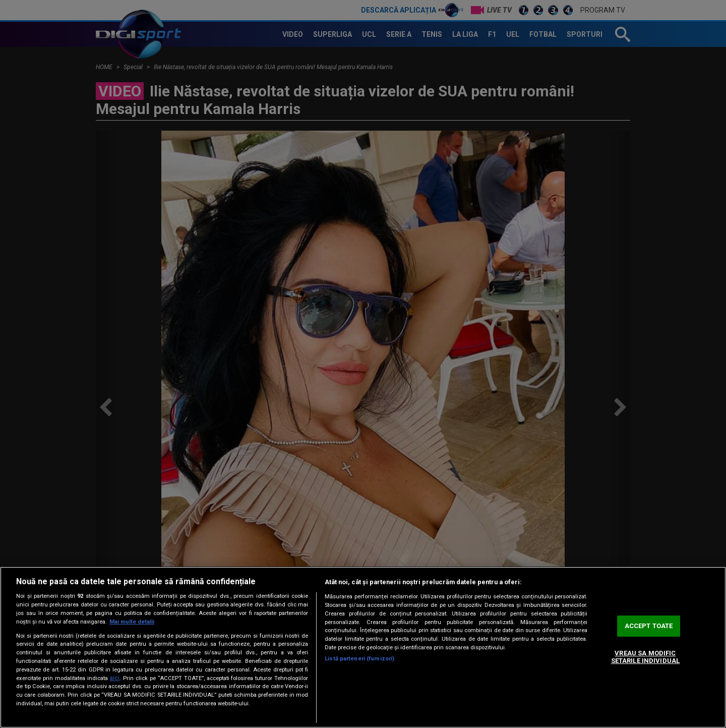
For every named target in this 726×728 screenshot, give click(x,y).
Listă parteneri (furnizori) (359, 659)
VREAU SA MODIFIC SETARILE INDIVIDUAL (645, 657)
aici (114, 678)
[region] (363, 647)
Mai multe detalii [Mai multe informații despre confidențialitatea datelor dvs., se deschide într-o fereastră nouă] (132, 622)
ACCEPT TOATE (649, 626)
